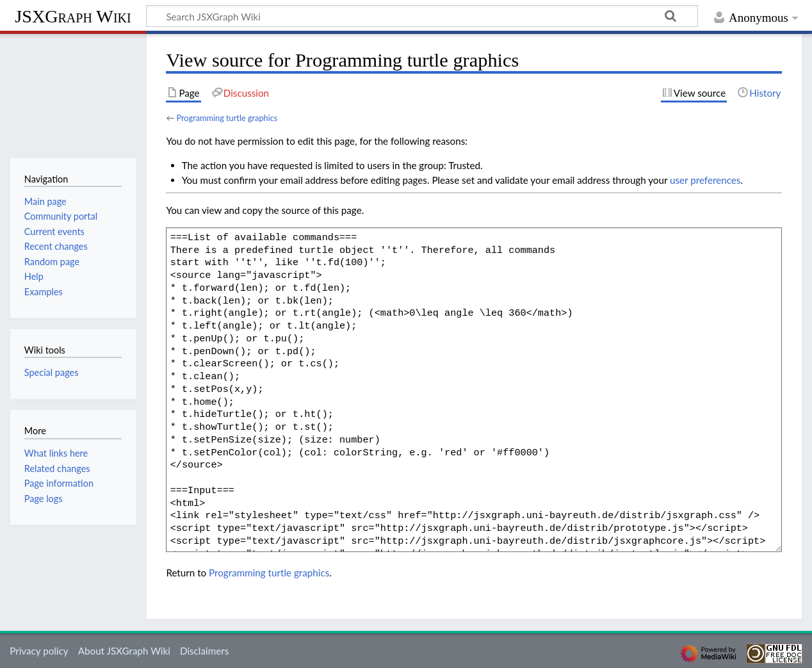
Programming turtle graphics (227, 118)
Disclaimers (204, 651)
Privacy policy (39, 651)
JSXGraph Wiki (73, 16)
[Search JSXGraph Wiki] (422, 16)
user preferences (705, 180)
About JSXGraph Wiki (124, 651)
